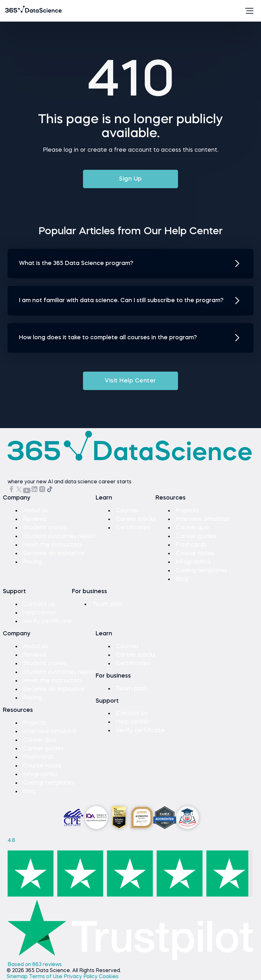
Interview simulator (203, 519)
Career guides (196, 536)
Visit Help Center (130, 381)
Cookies (109, 977)
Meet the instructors (52, 545)
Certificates (133, 528)
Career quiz (193, 528)
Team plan (107, 604)
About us (36, 511)
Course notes (195, 553)
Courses (127, 511)
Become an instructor (54, 553)
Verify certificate (48, 621)
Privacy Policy (81, 977)
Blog (182, 579)
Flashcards (191, 545)
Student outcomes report (59, 536)
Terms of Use (46, 977)
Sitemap (18, 977)
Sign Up (130, 179)
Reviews (35, 519)
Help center (40, 613)
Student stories (45, 528)
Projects (187, 511)
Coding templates (201, 571)
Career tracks (136, 519)
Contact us (39, 604)
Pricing (33, 562)
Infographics (193, 562)
